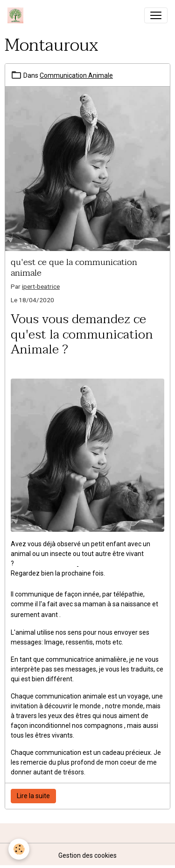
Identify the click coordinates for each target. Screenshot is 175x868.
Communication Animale (76, 75)
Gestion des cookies (87, 855)
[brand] (17, 15)
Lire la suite (33, 796)
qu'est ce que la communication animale (74, 267)
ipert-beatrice (41, 286)
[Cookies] (19, 849)
